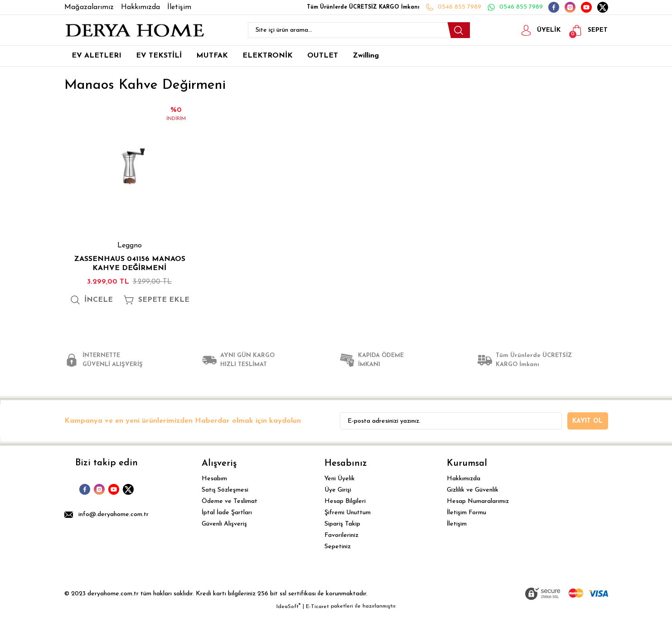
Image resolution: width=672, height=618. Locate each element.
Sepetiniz (338, 552)
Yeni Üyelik (340, 484)
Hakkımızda (464, 484)
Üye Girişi (338, 495)
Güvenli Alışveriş (224, 529)
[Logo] (135, 30)
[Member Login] (534, 30)
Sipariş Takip (342, 529)
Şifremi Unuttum (348, 518)
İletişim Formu (467, 518)
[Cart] (588, 30)
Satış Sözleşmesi (225, 495)
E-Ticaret (317, 612)
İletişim (457, 529)
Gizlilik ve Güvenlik (473, 495)
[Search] (359, 30)
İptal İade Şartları (227, 518)
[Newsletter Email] (451, 426)
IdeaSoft (288, 611)
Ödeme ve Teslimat (230, 506)
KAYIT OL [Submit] (587, 426)
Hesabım (214, 484)
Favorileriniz (341, 540)
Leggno (130, 246)
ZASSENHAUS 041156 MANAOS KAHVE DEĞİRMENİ (130, 264)
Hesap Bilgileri (345, 506)
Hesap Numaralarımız (478, 506)
